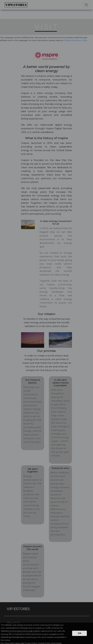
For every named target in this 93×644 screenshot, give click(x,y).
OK (79, 633)
